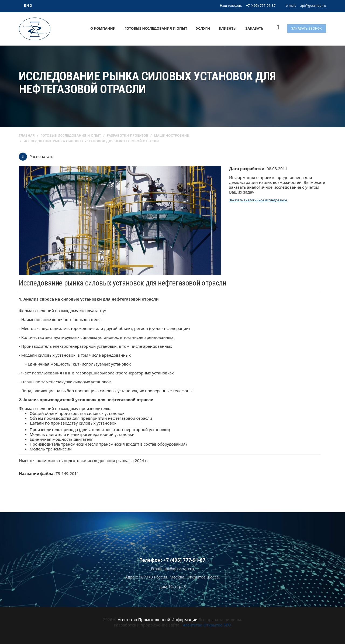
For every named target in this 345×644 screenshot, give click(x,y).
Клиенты (228, 28)
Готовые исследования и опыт (156, 28)
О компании (103, 28)
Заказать (254, 28)
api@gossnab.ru (313, 6)
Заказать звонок (306, 29)
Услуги (203, 28)
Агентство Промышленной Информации (158, 619)
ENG (28, 6)
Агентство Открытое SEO (207, 625)
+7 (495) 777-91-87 (261, 6)
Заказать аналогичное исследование (258, 200)
